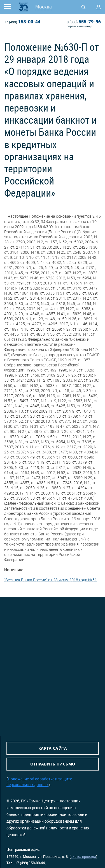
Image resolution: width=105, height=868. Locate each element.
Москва (44, 7)
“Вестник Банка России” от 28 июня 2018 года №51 (51, 580)
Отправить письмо (53, 764)
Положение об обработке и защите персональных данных (39, 782)
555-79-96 (84, 22)
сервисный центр (79, 26)
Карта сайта (53, 748)
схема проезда (83, 856)
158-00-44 (22, 22)
